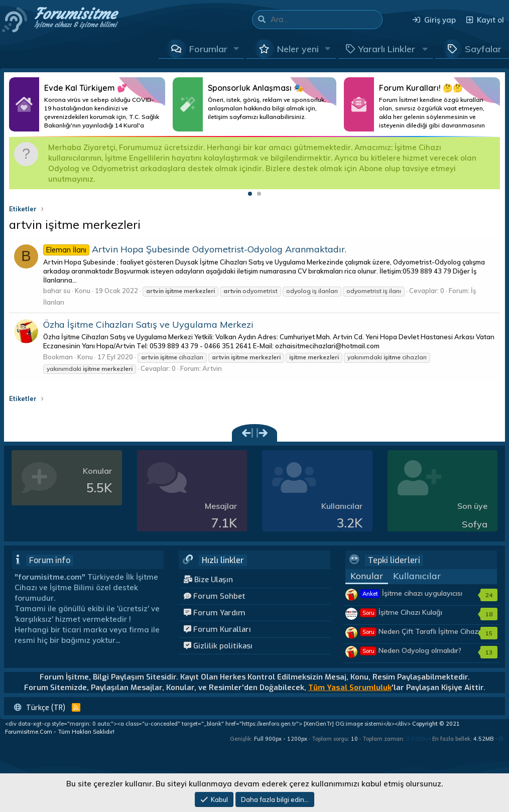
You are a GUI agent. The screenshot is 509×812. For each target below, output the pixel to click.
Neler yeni (298, 49)
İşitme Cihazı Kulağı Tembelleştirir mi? (401, 617)
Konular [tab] (367, 576)
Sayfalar (483, 49)
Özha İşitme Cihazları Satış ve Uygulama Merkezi (148, 324)
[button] (236, 49)
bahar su (57, 291)
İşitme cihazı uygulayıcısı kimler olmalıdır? (411, 598)
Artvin (212, 368)
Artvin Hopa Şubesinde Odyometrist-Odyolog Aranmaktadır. (195, 249)
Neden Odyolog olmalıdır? (411, 650)
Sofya (475, 524)
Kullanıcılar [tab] (417, 576)
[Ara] (326, 20)
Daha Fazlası (87, 104)
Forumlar (208, 49)
